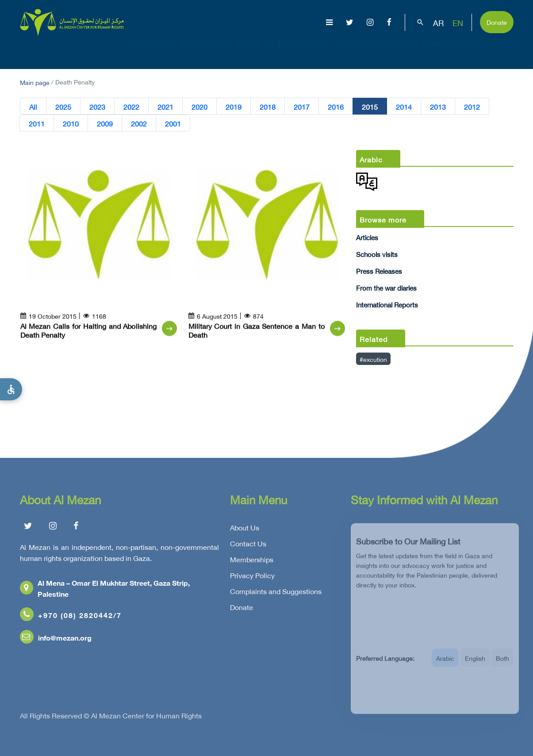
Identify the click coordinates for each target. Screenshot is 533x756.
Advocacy (360, 51)
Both (502, 665)
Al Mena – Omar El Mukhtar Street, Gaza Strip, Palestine (105, 591)
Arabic (445, 665)
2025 (63, 107)
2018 (268, 107)
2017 (302, 107)
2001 (173, 123)
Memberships (252, 562)
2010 (71, 123)
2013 (438, 107)
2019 (234, 107)
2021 (165, 107)
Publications (304, 51)
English (475, 665)
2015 (370, 107)
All (33, 107)
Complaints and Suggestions (276, 594)
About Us (150, 51)
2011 (37, 123)
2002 (139, 123)
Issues (254, 51)
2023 (97, 107)
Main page (35, 82)
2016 (336, 107)
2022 (131, 107)
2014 (404, 107)
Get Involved (495, 51)
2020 (199, 107)
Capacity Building (425, 51)
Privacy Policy (252, 578)
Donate (497, 21)
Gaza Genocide (205, 51)
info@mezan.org (56, 640)
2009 (105, 123)
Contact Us (248, 546)
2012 (472, 107)
